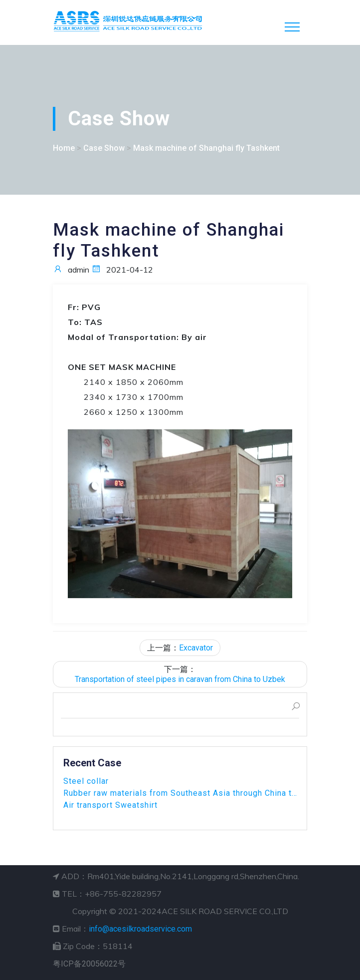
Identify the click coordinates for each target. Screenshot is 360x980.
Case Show (104, 148)
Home (64, 148)
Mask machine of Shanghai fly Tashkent (206, 148)
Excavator (196, 648)
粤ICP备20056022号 (89, 964)
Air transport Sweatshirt (110, 805)
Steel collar (86, 781)
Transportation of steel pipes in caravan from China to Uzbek (180, 679)
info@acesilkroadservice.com (140, 929)
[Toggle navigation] (292, 27)
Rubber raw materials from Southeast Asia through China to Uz (180, 793)
